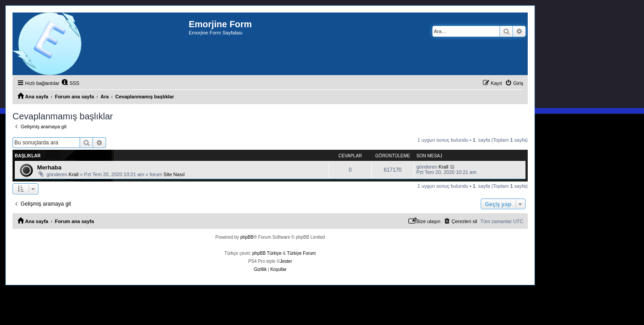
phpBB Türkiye (267, 253)
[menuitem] (70, 83)
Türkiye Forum (301, 253)
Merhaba (49, 167)
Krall (74, 174)
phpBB (247, 237)
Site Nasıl (174, 174)
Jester (286, 261)
